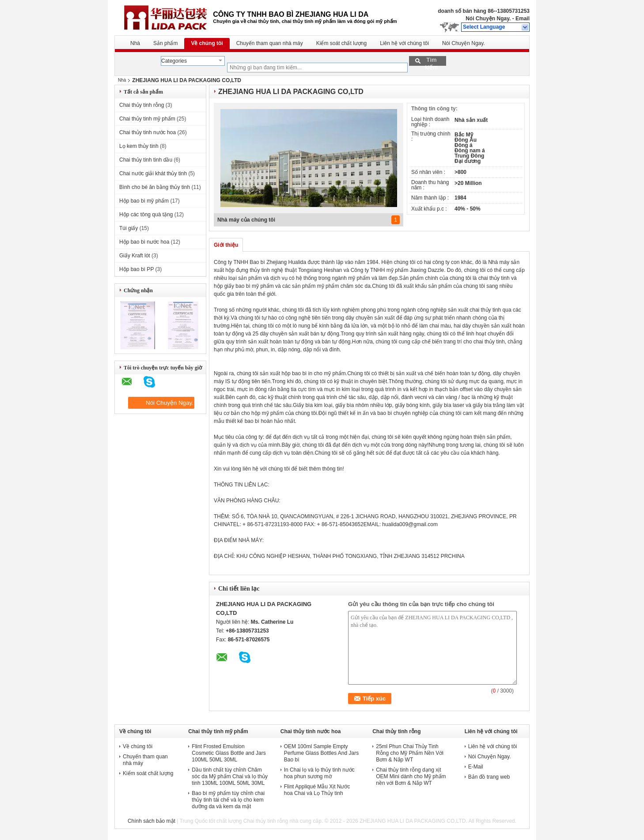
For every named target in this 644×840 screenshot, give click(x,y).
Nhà (135, 43)
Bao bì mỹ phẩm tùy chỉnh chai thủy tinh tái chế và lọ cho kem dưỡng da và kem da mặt (228, 800)
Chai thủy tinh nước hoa (148, 132)
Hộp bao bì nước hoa (144, 242)
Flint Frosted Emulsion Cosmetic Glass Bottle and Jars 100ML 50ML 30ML (229, 753)
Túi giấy (129, 228)
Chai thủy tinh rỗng (142, 105)
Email (523, 19)
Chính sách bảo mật (152, 821)
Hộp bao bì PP (136, 269)
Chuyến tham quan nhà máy (270, 43)
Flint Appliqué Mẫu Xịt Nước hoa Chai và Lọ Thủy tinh (317, 790)
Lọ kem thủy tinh (139, 146)
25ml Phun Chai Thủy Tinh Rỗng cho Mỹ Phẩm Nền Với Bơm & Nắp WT (410, 753)
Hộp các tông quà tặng (146, 215)
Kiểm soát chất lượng (341, 43)
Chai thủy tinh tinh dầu (146, 160)
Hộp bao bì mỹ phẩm (144, 201)
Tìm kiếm (431, 61)
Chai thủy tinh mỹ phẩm (147, 119)
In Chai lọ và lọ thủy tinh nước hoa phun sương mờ (319, 773)
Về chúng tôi (207, 43)
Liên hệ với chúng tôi (404, 43)
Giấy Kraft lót (135, 256)
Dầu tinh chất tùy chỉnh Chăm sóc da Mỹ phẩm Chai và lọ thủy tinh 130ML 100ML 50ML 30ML (230, 776)
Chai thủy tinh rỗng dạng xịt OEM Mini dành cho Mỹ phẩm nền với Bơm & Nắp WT (411, 776)
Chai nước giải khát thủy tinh (153, 173)
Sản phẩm (165, 43)
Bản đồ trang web (489, 777)
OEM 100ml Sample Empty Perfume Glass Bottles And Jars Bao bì (321, 753)
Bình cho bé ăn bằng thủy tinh (155, 187)
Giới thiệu (226, 245)
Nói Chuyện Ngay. (488, 19)
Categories (174, 61)
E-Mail (476, 767)
